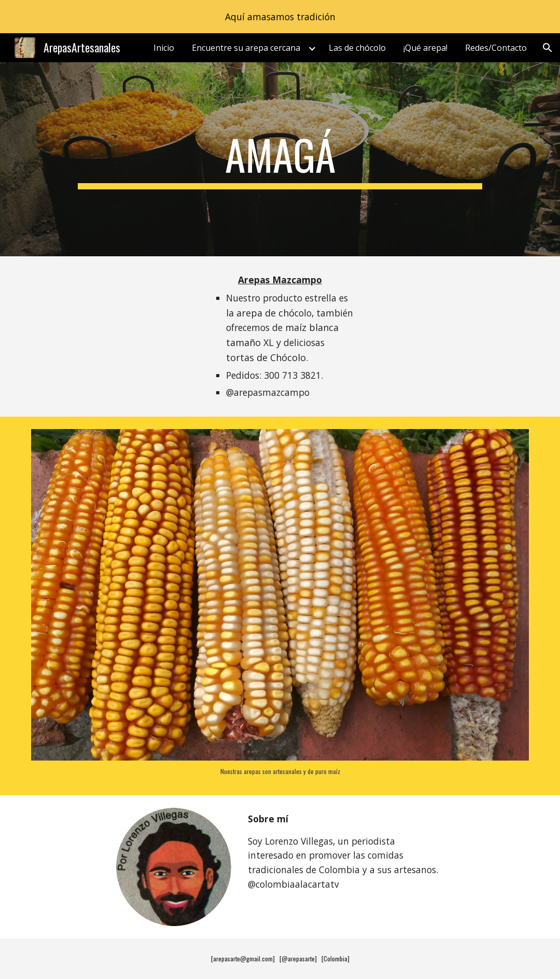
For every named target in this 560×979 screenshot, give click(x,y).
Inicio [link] (164, 48)
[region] (280, 17)
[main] (280, 159)
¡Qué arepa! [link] (425, 48)
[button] (548, 48)
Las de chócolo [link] (357, 48)
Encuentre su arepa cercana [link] (246, 48)
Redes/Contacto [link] (496, 48)
